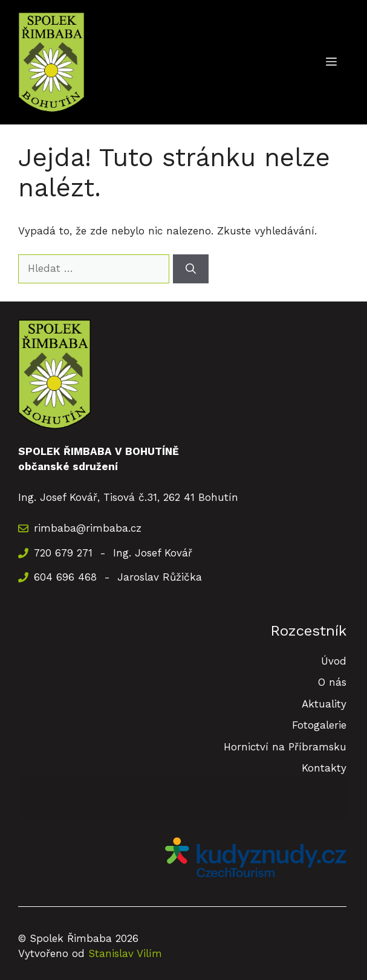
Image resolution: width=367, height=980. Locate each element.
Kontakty (324, 768)
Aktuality (324, 704)
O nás (332, 682)
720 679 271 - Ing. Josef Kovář (113, 553)
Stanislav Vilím (125, 953)
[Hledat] (191, 269)
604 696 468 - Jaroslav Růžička (118, 577)
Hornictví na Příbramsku (285, 747)
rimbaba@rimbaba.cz (88, 528)
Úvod (334, 661)
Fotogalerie (319, 725)
